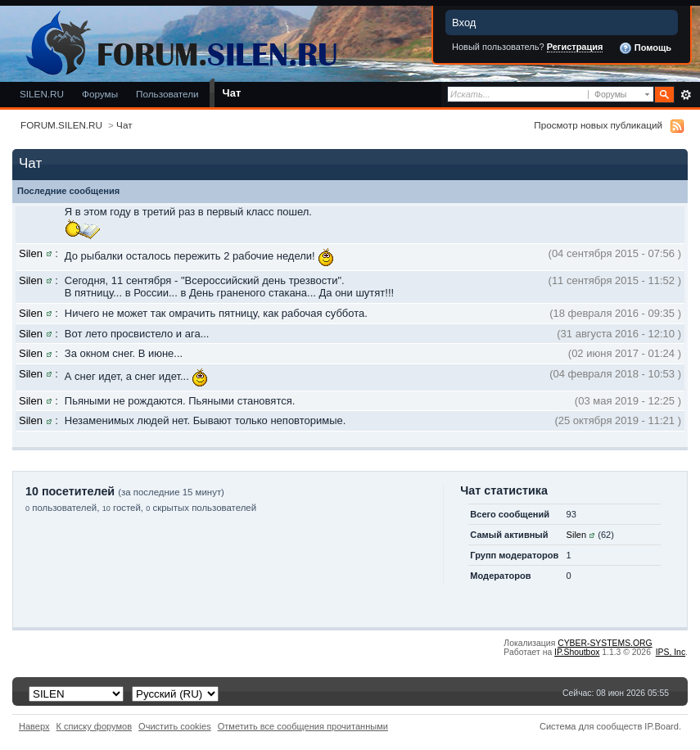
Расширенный (686, 95)
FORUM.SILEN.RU (61, 125)
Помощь (645, 48)
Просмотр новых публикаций (598, 125)
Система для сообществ (591, 726)
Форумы (100, 94)
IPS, (671, 652)
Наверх (34, 726)
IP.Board (662, 726)
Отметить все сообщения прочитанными (303, 726)
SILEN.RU (42, 94)
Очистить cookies (175, 726)
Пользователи (167, 94)
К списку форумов (95, 726)
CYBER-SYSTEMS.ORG (605, 643)
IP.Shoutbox (577, 652)
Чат (232, 93)
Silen (31, 253)
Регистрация (575, 47)
